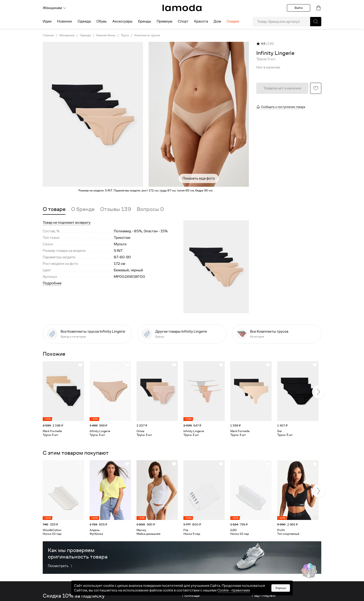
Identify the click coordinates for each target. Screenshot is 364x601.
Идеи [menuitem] (47, 21)
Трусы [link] (125, 35)
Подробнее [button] (52, 283)
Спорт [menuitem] (183, 21)
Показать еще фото (199, 178)
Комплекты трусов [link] (147, 35)
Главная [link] (48, 35)
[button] (316, 22)
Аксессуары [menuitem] (122, 21)
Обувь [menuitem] (102, 21)
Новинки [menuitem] (65, 21)
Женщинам (55, 8)
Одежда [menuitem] (84, 21)
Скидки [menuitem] (233, 21)
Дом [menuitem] (217, 21)
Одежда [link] (85, 35)
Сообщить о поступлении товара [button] (283, 107)
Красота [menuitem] (201, 21)
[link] (182, 8)
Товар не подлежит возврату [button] (67, 223)
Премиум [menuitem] (164, 21)
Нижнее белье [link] (106, 35)
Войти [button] (299, 8)
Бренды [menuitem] (145, 21)
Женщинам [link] (67, 35)
